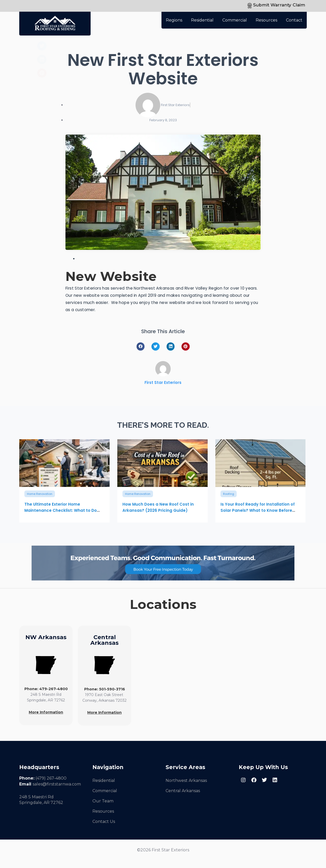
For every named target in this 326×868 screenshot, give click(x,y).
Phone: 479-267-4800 (46, 689)
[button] (141, 346)
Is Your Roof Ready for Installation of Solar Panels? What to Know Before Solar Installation (258, 510)
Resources (266, 17)
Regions (174, 17)
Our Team (103, 801)
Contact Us (104, 821)
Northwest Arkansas (186, 780)
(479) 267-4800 (51, 778)
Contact (294, 17)
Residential (202, 17)
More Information (46, 712)
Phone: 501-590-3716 (105, 689)
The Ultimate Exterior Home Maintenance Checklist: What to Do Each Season (61, 510)
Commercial (235, 17)
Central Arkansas (183, 791)
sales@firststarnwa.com (57, 784)
